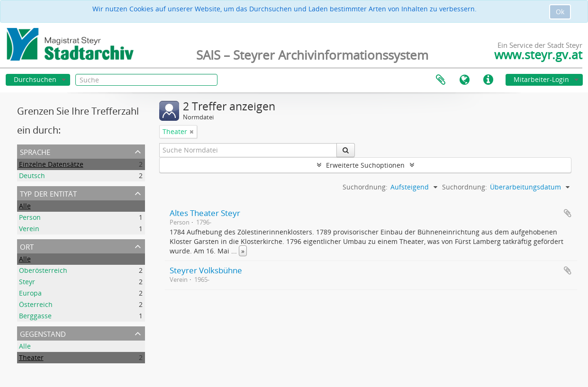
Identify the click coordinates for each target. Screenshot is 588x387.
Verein (29, 229)
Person (30, 217)
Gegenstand (43, 333)
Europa (30, 293)
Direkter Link (488, 80)
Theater (31, 357)
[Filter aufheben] (192, 132)
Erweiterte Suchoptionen (365, 165)
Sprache (464, 80)
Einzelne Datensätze (51, 164)
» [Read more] (243, 251)
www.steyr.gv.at (538, 54)
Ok (560, 12)
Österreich (36, 304)
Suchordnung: (465, 187)
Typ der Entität (48, 193)
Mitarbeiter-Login (541, 79)
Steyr (27, 282)
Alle (25, 206)
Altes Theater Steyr (205, 213)
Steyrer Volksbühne (206, 270)
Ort (27, 246)
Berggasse (35, 316)
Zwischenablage (441, 80)
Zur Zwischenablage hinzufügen (568, 213)
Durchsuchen (35, 79)
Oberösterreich (43, 270)
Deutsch (32, 175)
